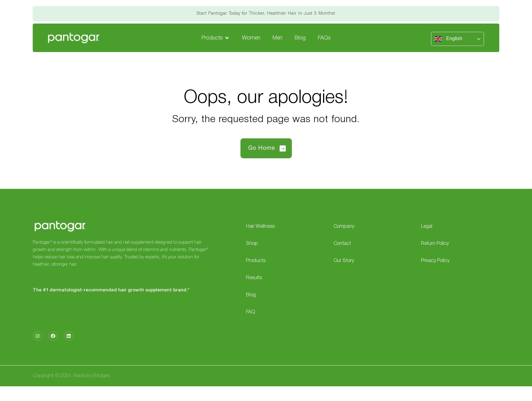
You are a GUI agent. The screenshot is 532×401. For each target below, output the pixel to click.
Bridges (102, 376)
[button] (216, 38)
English (448, 39)
